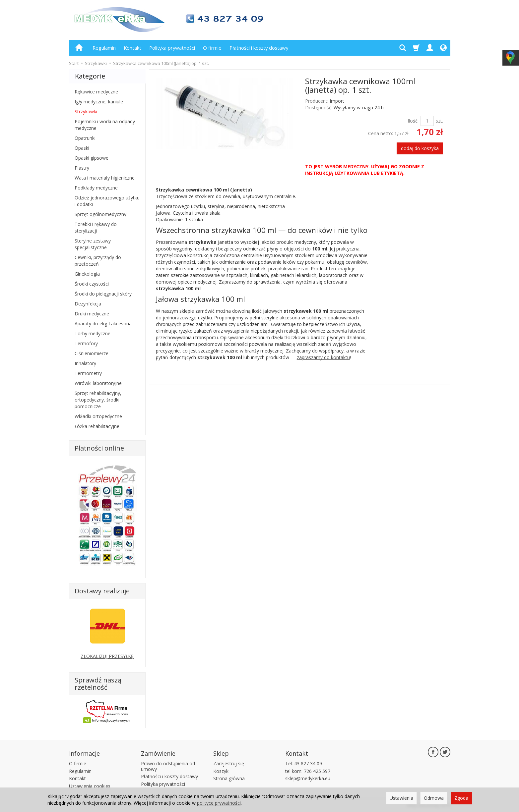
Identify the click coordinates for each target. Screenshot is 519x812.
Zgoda (461, 798)
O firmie (212, 48)
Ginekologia (87, 274)
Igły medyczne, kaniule (99, 102)
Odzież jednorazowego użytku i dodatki (107, 201)
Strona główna (229, 778)
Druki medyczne (92, 314)
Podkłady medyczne (96, 188)
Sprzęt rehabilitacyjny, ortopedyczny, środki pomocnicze (98, 400)
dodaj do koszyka (420, 148)
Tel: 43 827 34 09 (304, 763)
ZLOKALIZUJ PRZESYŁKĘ (107, 656)
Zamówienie (158, 753)
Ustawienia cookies (90, 786)
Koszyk (221, 771)
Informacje (84, 753)
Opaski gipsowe (92, 158)
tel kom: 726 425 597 (308, 771)
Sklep (221, 753)
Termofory (86, 343)
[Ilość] (427, 121)
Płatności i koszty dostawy (259, 48)
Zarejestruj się (229, 763)
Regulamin (104, 48)
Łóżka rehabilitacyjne (97, 426)
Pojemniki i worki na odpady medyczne (105, 125)
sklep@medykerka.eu (308, 778)
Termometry (88, 373)
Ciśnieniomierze (92, 353)
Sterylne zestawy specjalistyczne (93, 244)
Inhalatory (85, 363)
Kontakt (132, 48)
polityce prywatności (219, 803)
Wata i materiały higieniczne (105, 178)
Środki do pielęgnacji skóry (103, 294)
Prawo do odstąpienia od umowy (168, 766)
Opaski (82, 148)
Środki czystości (92, 284)
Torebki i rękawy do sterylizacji (96, 227)
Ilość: (413, 121)
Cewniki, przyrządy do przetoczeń (98, 261)
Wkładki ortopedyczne (98, 416)
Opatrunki (85, 138)
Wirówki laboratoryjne (98, 383)
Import (337, 101)
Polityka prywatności (172, 48)
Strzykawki (86, 111)
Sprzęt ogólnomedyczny (100, 214)
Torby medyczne (93, 333)
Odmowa (434, 798)
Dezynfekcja (88, 304)
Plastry (82, 168)
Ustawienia (401, 798)
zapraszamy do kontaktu (323, 357)
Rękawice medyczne (96, 92)
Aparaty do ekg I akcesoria (103, 324)
